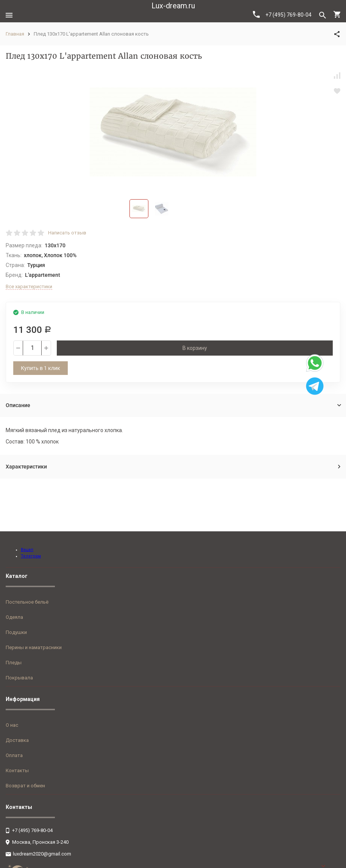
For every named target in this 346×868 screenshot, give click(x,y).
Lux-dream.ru (173, 6)
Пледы (14, 663)
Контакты (17, 770)
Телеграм (31, 556)
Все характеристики (29, 286)
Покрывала (19, 678)
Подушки (16, 632)
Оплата (14, 755)
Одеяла (14, 617)
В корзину (195, 348)
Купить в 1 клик (41, 368)
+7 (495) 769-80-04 (282, 14)
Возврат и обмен (25, 786)
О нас (12, 725)
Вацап (27, 550)
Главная (15, 34)
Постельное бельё (27, 602)
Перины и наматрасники (34, 647)
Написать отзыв (67, 233)
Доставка (17, 740)
